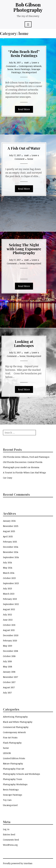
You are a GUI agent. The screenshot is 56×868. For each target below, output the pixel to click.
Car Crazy (8, 478)
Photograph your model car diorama (21, 467)
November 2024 (11, 552)
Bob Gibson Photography (28, 7)
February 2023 (10, 599)
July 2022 (7, 615)
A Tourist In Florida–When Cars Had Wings (24, 473)
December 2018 (11, 651)
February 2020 (10, 641)
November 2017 (10, 677)
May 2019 (8, 646)
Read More (24, 109)
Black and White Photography (18, 722)
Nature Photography (13, 764)
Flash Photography (12, 743)
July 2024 (7, 562)
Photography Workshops (15, 784)
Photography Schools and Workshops (22, 774)
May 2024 (8, 568)
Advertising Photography (15, 717)
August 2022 (9, 609)
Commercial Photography (16, 727)
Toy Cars (7, 800)
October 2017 (9, 682)
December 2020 (11, 635)
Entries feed (9, 834)
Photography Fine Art (14, 769)
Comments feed (11, 840)
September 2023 (11, 583)
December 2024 (11, 547)
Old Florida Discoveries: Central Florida (23, 462)
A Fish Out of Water (24, 148)
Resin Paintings (22, 69)
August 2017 (9, 687)
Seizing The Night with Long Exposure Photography (24, 249)
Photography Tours (13, 779)
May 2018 (8, 667)
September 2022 (11, 604)
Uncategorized (29, 72)
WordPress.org (10, 845)
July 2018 (7, 661)
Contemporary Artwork (30, 66)
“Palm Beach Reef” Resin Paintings (24, 53)
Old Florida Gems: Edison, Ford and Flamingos (26, 457)
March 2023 (9, 594)
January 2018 (9, 672)
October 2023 (9, 578)
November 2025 (11, 526)
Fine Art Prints (10, 738)
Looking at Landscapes (24, 343)
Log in (6, 829)
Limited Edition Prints (14, 758)
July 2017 (7, 693)
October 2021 (9, 625)
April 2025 (8, 536)
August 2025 (9, 531)
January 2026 (9, 521)
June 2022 (8, 620)
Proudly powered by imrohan (18, 863)
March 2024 (9, 573)
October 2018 (9, 656)
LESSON (7, 753)
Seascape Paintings (13, 795)
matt (27, 63)
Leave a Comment (27, 157)
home (10, 69)
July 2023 (7, 589)
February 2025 (10, 542)
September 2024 (11, 557)
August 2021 (9, 630)
